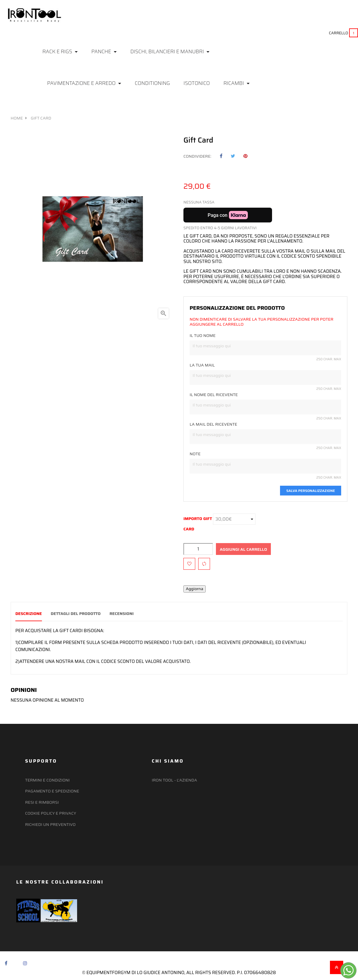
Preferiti (192, 18)
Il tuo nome (203, 336)
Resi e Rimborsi (42, 802)
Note (195, 454)
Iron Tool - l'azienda (174, 780)
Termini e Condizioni (47, 780)
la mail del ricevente (213, 424)
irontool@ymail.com (328, 19)
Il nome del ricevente (214, 395)
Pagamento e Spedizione (52, 791)
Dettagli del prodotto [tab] (79, 613)
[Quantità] (198, 549)
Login (163, 18)
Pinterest (245, 156)
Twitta (233, 156)
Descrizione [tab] (29, 613)
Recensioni (128, 613)
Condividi (221, 156)
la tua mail (202, 365)
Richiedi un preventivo (50, 824)
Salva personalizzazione (311, 491)
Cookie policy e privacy (51, 813)
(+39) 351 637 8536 (333, 14)
